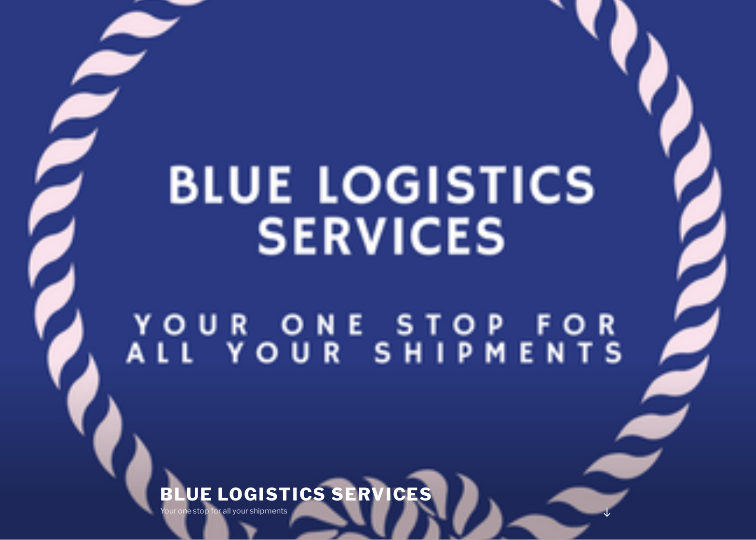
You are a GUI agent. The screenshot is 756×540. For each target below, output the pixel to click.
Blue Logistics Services (297, 494)
